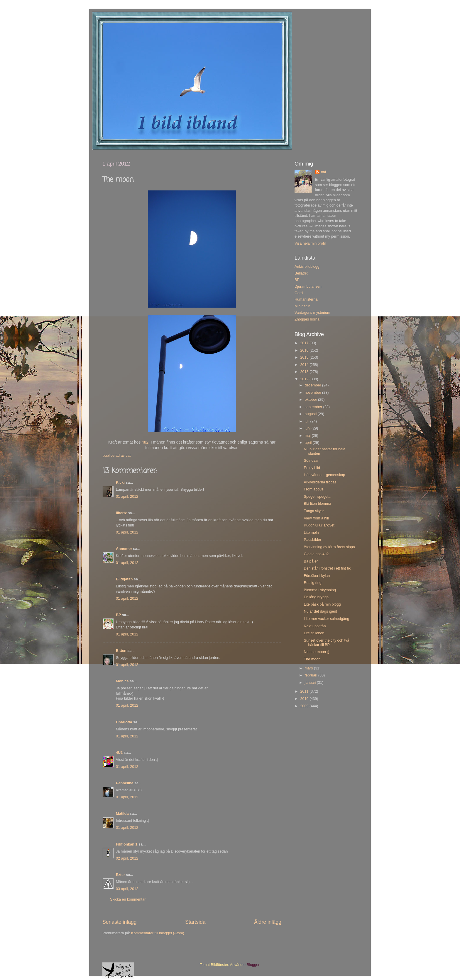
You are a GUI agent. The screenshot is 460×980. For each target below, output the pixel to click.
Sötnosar (311, 461)
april (309, 443)
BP (118, 615)
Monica (122, 681)
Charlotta (124, 722)
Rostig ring (312, 583)
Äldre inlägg (268, 922)
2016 (305, 350)
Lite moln (311, 533)
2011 (305, 691)
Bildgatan (124, 579)
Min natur (302, 306)
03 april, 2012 (127, 889)
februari (312, 675)
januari (311, 683)
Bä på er (311, 561)
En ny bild (312, 468)
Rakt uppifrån (315, 626)
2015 (305, 357)
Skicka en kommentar (128, 899)
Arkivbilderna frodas (320, 482)
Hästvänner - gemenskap (324, 475)
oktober (312, 400)
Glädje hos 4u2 (316, 554)
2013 (305, 372)
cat (323, 172)
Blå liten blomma (317, 504)
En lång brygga (316, 597)
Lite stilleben (314, 633)
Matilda (122, 814)
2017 (305, 343)
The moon (312, 659)
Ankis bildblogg (307, 267)
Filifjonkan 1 (127, 844)
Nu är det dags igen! (320, 611)
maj (308, 436)
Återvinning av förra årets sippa (329, 547)
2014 (305, 365)
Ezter (120, 875)
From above (313, 489)
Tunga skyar (314, 511)
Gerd (299, 293)
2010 (305, 699)
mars (309, 668)
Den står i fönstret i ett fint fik (327, 568)
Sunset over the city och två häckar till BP (326, 643)
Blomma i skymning (320, 590)
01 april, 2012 (127, 497)
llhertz (121, 513)
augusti (311, 414)
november (314, 393)
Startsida (195, 922)
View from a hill (316, 518)
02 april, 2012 (127, 858)
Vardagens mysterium (312, 313)
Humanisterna (306, 299)
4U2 (119, 753)
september (314, 407)
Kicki (120, 483)
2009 (305, 706)
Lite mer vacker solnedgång (326, 619)
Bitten (121, 651)
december (314, 385)
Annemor (124, 549)
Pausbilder (312, 540)
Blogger (253, 965)
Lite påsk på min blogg (322, 604)
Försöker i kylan (317, 576)
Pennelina (125, 783)
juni (308, 428)
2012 (305, 379)
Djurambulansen (308, 287)
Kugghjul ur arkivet (319, 525)
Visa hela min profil (310, 243)
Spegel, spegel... (317, 497)
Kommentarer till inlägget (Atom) (158, 933)
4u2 (145, 442)
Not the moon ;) (316, 652)
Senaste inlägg (120, 922)
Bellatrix (301, 273)
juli (308, 421)
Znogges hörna (307, 319)
